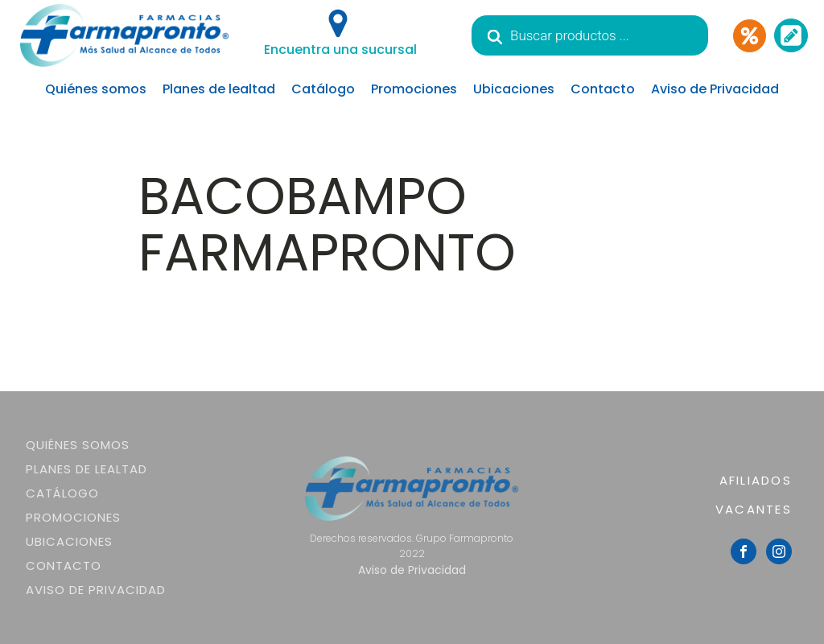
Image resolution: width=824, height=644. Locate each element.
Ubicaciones (514, 89)
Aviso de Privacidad (715, 89)
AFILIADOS (756, 480)
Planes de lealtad (219, 89)
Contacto (603, 89)
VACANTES (754, 509)
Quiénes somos (96, 89)
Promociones (414, 89)
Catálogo (323, 89)
